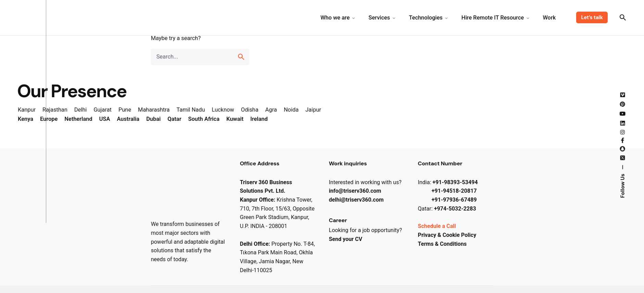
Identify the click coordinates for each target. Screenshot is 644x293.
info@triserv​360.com (355, 191)
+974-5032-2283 (455, 209)
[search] (241, 57)
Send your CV (346, 239)
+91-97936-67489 (454, 200)
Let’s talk (592, 17)
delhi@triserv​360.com (356, 200)
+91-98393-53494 (455, 182)
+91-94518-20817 (454, 191)
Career (338, 220)
